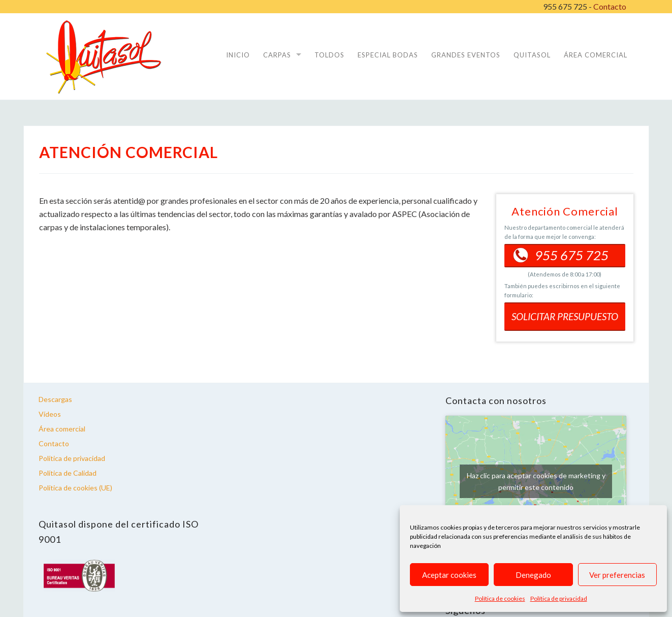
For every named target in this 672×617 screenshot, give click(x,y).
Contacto (610, 6)
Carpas (277, 55)
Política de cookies (500, 598)
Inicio (238, 55)
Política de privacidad (559, 598)
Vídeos (50, 414)
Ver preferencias (617, 575)
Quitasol (532, 55)
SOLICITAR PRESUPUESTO (565, 316)
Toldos (329, 55)
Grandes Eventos (466, 55)
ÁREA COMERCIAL (596, 55)
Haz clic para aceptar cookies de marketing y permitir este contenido (536, 481)
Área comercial (62, 429)
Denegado (533, 575)
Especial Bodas (388, 55)
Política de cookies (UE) (75, 488)
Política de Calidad (68, 473)
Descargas (55, 399)
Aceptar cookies (449, 575)
